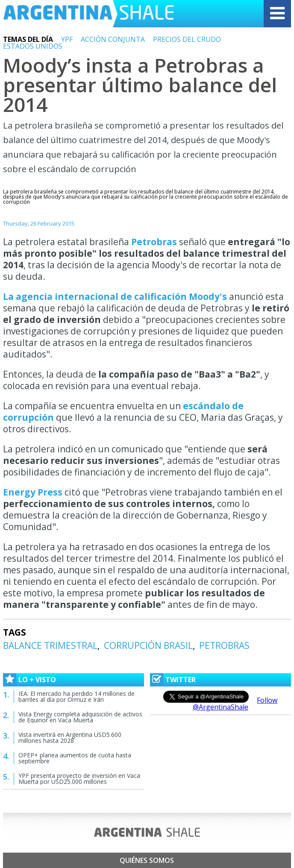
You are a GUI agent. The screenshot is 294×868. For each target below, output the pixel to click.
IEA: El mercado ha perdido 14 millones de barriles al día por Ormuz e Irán (76, 696)
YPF (67, 39)
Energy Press (34, 492)
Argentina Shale (88, 14)
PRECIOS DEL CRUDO (187, 39)
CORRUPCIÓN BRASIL (148, 645)
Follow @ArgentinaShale (235, 704)
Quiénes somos (147, 860)
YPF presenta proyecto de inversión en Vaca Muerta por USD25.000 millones (79, 779)
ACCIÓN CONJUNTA (113, 39)
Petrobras (155, 242)
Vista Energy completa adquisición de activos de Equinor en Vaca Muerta (80, 717)
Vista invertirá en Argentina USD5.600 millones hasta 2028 (70, 738)
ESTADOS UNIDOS (33, 46)
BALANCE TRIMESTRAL (50, 645)
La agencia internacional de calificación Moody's (115, 296)
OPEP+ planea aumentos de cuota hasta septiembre (75, 758)
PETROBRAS (224, 645)
